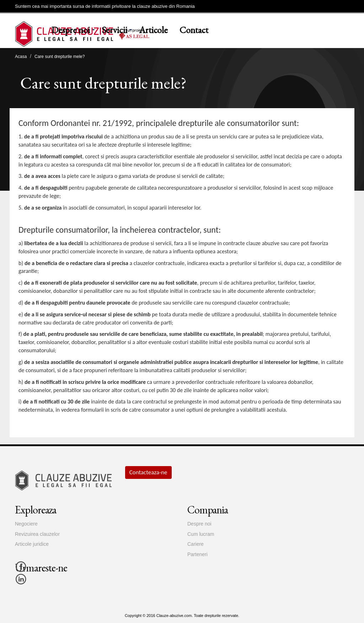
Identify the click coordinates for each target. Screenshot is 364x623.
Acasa (21, 57)
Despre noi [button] (71, 30)
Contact (194, 30)
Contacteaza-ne (148, 472)
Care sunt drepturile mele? (60, 57)
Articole (153, 30)
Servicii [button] (114, 30)
